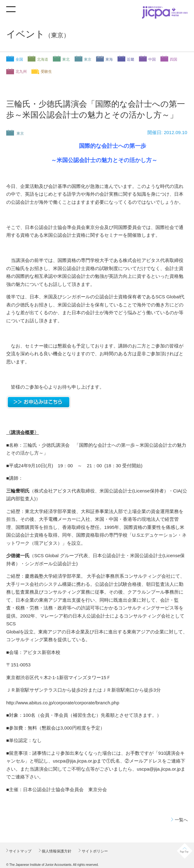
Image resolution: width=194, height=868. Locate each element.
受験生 (46, 72)
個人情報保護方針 (56, 851)
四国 (173, 59)
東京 (88, 59)
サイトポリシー (94, 851)
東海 (109, 59)
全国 (19, 59)
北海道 (43, 59)
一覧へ (181, 820)
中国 (152, 59)
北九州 (21, 72)
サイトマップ (20, 851)
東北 (66, 59)
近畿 (131, 59)
